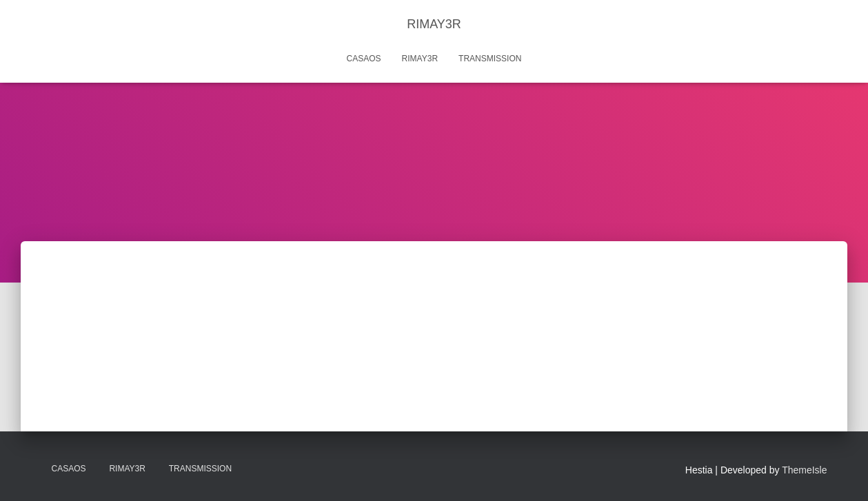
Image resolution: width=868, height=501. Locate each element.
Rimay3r (420, 59)
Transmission (490, 59)
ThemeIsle (804, 470)
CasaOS (364, 59)
